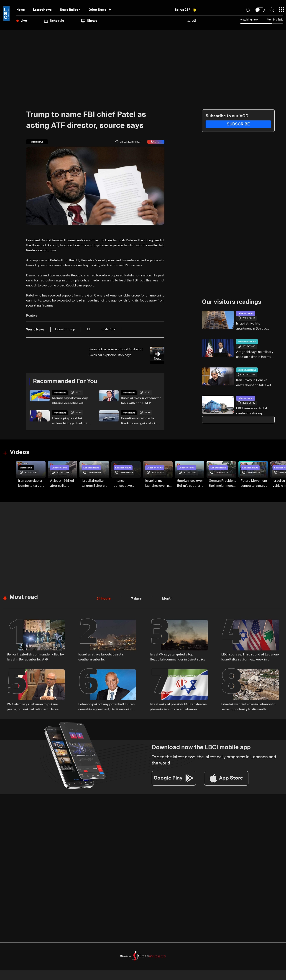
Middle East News (247, 342)
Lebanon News (246, 313)
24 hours (103, 598)
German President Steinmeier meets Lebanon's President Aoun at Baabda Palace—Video (222, 484)
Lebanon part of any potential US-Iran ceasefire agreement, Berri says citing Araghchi (106, 706)
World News (60, 393)
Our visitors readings (232, 302)
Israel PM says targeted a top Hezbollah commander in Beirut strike (178, 656)
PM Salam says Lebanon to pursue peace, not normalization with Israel (33, 706)
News (21, 10)
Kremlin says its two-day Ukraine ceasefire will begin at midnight (70, 401)
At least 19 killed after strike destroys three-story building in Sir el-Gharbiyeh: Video (62, 484)
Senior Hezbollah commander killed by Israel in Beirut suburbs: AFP (35, 656)
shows (89, 21)
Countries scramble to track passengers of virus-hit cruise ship (140, 421)
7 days (135, 598)
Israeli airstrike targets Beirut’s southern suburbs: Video (95, 484)
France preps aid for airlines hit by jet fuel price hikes (71, 421)
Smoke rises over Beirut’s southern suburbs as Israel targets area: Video (190, 484)
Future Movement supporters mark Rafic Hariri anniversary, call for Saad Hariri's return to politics (254, 484)
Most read (24, 597)
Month (166, 598)
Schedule (54, 21)
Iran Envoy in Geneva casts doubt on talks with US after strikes (255, 383)
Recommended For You (65, 382)
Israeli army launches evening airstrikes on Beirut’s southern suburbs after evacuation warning (158, 484)
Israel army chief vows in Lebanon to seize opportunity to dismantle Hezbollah (248, 706)
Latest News (42, 10)
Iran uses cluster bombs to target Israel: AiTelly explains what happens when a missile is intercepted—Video (30, 484)
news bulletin (70, 10)
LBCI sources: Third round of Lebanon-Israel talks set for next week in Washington (250, 657)
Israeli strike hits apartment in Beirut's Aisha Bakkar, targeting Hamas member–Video (253, 327)
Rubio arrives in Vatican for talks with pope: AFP (141, 401)
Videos (20, 452)
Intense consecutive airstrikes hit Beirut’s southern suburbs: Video (126, 484)
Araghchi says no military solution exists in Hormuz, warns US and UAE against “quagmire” (255, 355)
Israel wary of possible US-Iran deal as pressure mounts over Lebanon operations (178, 706)
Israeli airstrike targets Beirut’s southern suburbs (101, 656)
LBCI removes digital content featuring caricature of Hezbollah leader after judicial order (255, 411)
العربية (192, 21)
